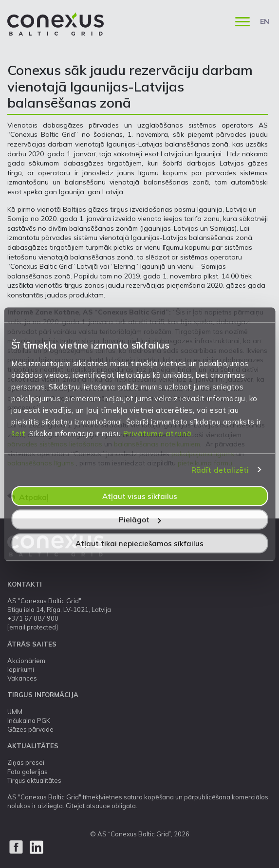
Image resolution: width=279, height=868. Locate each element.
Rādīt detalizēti (220, 470)
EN (265, 21)
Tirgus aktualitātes (34, 780)
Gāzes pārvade (30, 729)
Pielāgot (140, 520)
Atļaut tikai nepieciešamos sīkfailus (139, 543)
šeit (18, 433)
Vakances (22, 678)
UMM (15, 712)
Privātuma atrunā (158, 433)
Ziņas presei (26, 762)
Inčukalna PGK (29, 720)
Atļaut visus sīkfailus (140, 496)
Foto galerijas (28, 772)
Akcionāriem (26, 661)
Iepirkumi (21, 669)
